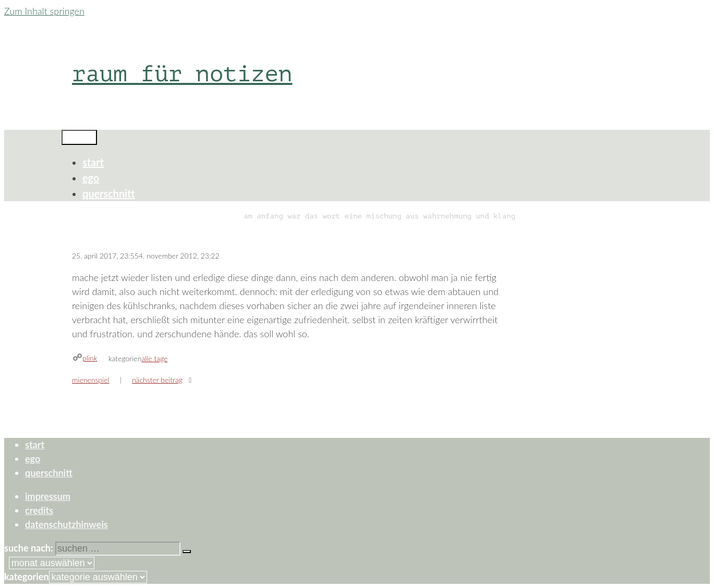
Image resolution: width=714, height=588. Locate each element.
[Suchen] (187, 552)
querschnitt (109, 193)
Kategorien (27, 577)
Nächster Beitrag (157, 380)
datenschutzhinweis (66, 524)
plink (90, 358)
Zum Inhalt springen (44, 11)
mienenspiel (91, 380)
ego (91, 178)
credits (39, 510)
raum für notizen (182, 74)
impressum (48, 496)
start (93, 162)
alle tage (154, 358)
